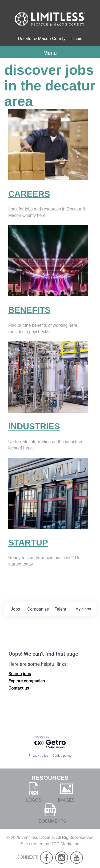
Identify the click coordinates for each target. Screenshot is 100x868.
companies (38, 609)
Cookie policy (62, 756)
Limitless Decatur (38, 837)
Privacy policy (38, 756)
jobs (15, 609)
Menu (50, 53)
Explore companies (27, 681)
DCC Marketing (65, 844)
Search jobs (20, 674)
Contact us (19, 688)
